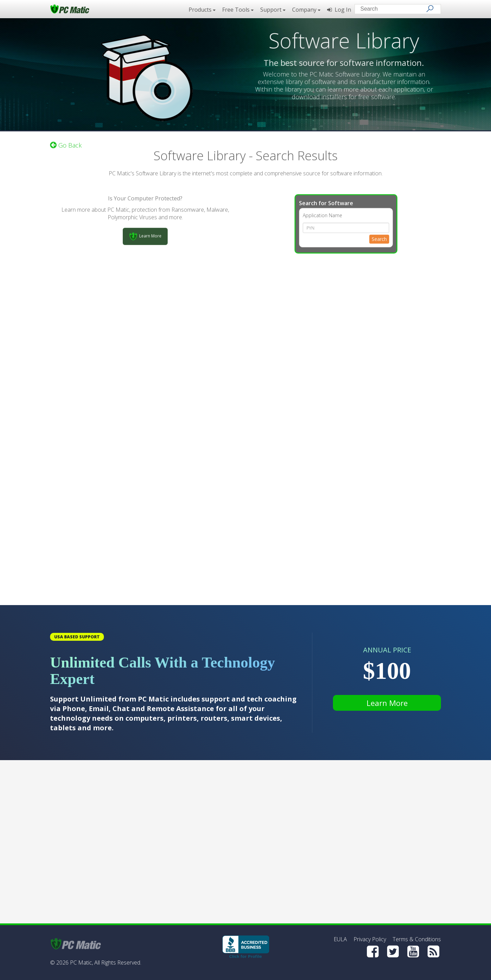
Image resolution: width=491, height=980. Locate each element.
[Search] (430, 9)
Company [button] (306, 10)
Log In (339, 10)
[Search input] (393, 10)
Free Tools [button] (238, 10)
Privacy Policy (370, 939)
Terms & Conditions (417, 939)
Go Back (66, 142)
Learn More (387, 703)
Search (379, 236)
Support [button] (273, 10)
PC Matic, (81, 963)
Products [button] (202, 10)
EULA (340, 939)
